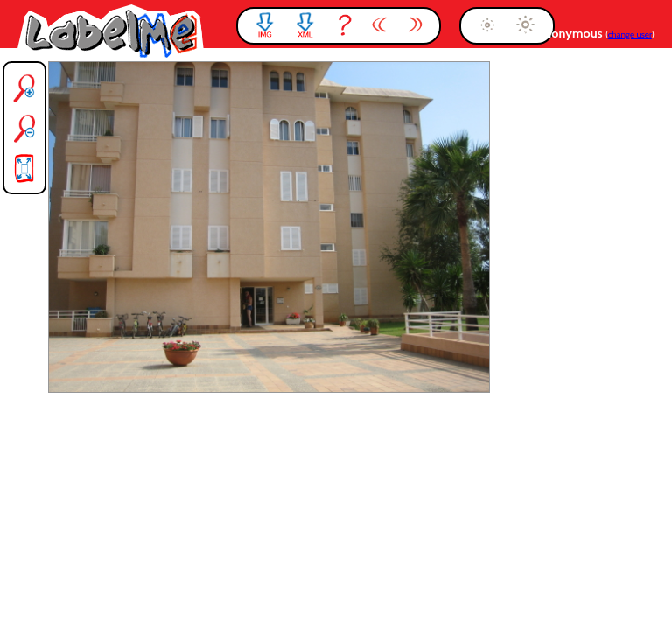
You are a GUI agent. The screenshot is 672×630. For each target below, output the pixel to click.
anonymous (572, 33)
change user (630, 35)
